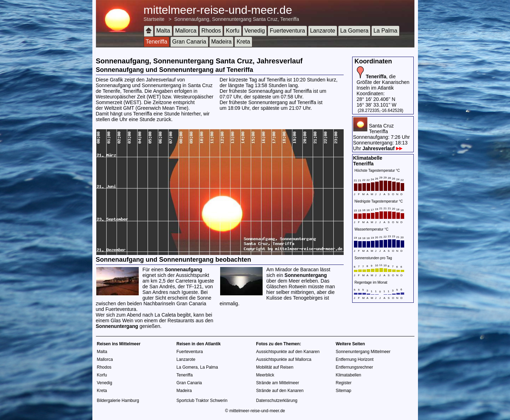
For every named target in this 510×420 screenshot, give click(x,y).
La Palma (385, 31)
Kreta (243, 42)
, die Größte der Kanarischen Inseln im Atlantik (383, 82)
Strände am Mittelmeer (278, 383)
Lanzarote (323, 31)
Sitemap (344, 391)
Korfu (233, 31)
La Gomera (354, 31)
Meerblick (265, 375)
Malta (163, 31)
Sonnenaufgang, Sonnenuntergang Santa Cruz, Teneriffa (237, 19)
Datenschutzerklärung (277, 401)
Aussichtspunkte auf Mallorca (284, 359)
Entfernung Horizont (355, 359)
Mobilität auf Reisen (275, 367)
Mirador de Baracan (297, 269)
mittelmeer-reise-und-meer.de (218, 10)
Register (344, 383)
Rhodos (211, 31)
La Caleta (165, 315)
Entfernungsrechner (354, 367)
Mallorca (186, 31)
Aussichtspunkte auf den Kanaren (288, 352)
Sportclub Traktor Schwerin (202, 401)
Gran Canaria (189, 42)
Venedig (255, 31)
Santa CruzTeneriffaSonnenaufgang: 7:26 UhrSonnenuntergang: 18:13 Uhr (382, 137)
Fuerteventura (287, 31)
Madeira (222, 42)
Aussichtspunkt (193, 275)
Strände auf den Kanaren (280, 391)
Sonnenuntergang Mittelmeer (363, 352)
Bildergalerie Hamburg (118, 401)
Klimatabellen (349, 375)
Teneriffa (157, 42)
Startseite (154, 19)
